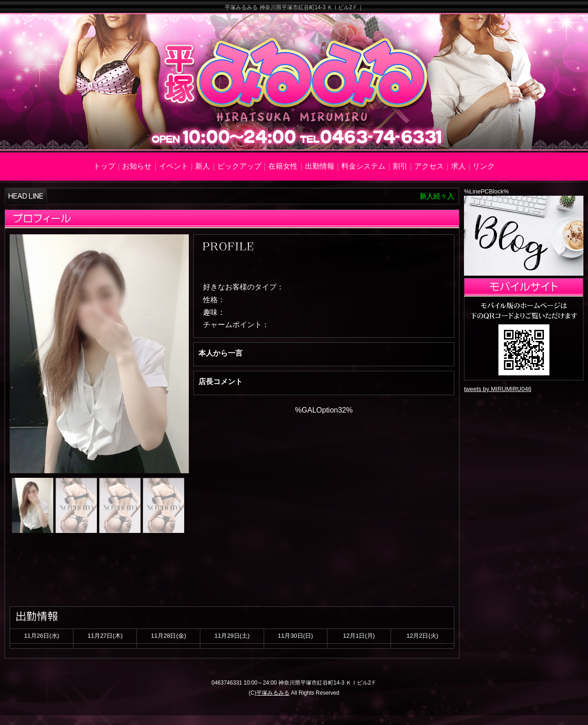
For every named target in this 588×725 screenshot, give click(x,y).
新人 (203, 166)
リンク (484, 166)
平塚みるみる (273, 693)
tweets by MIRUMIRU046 (498, 389)
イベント (174, 166)
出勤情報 (320, 166)
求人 (458, 166)
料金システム (363, 166)
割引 (400, 166)
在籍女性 (283, 166)
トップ (104, 166)
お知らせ (137, 166)
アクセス (429, 166)
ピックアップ (239, 166)
